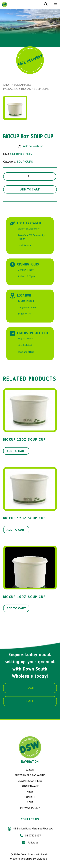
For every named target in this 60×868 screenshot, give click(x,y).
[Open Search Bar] (46, 4)
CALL (30, 701)
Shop (7, 85)
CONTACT (30, 797)
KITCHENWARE (30, 786)
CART (30, 802)
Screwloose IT (41, 859)
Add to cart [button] (16, 451)
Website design (19, 859)
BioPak (26, 89)
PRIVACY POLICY (30, 808)
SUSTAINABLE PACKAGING (30, 775)
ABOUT (30, 770)
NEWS (30, 792)
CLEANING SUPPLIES (30, 781)
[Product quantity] (30, 177)
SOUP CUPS (41, 89)
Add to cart (30, 189)
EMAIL (30, 688)
